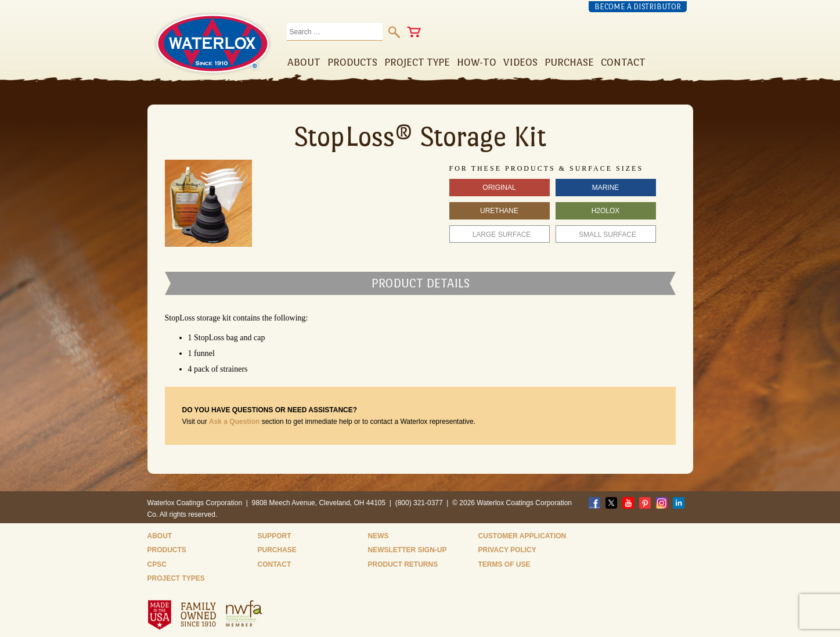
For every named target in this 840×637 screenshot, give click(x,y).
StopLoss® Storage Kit (420, 136)
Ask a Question (234, 422)
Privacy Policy (507, 550)
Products (167, 550)
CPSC (157, 564)
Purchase (277, 550)
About (160, 536)
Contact (275, 564)
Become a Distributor (638, 7)
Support (275, 536)
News (378, 536)
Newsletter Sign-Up (408, 550)
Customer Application (522, 536)
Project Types (176, 578)
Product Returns (403, 564)
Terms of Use (504, 564)
